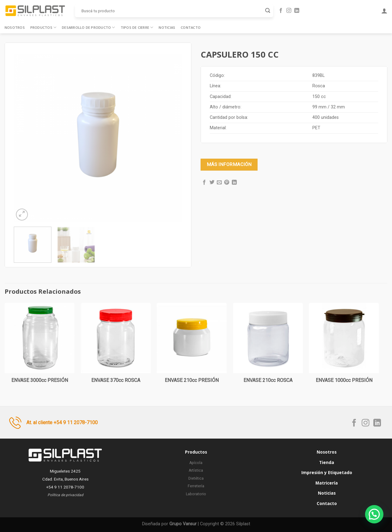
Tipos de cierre (137, 27)
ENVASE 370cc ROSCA (116, 380)
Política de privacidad (65, 495)
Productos (43, 27)
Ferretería (196, 486)
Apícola (196, 463)
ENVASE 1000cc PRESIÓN (344, 380)
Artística (196, 470)
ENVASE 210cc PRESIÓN (192, 380)
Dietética (196, 478)
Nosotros (15, 27)
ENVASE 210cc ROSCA (268, 380)
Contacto (191, 27)
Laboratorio (196, 494)
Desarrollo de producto (88, 27)
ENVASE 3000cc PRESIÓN (40, 380)
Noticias (167, 27)
